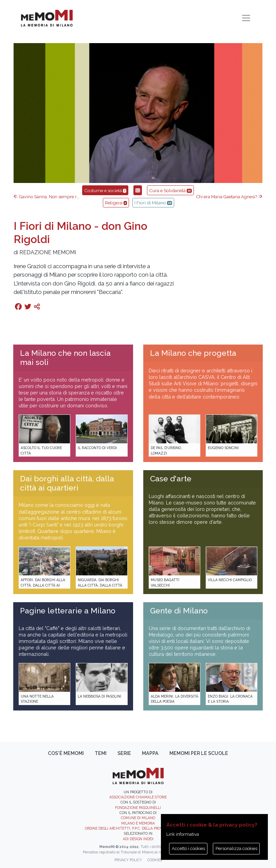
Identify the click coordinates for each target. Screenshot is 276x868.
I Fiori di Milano (153, 203)
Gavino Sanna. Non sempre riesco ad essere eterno (67, 197)
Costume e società (105, 190)
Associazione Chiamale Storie (138, 797)
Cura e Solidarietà (170, 190)
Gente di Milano (179, 611)
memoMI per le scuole (199, 753)
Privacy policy (128, 860)
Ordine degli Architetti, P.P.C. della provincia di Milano (138, 828)
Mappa (150, 753)
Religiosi (116, 203)
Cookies (155, 860)
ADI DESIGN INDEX (138, 839)
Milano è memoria (138, 823)
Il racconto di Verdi (97, 448)
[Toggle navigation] (246, 18)
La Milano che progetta (193, 353)
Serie (124, 753)
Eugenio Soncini (223, 448)
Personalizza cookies (236, 848)
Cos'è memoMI (66, 753)
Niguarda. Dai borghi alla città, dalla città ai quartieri (100, 585)
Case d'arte (171, 479)
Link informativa (183, 834)
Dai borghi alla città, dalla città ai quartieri (67, 483)
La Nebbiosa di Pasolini (99, 696)
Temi (101, 753)
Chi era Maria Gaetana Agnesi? (229, 197)
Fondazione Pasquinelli (138, 808)
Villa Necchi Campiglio (230, 580)
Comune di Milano (138, 818)
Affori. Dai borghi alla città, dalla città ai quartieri (43, 585)
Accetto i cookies (188, 848)
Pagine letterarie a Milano (68, 611)
